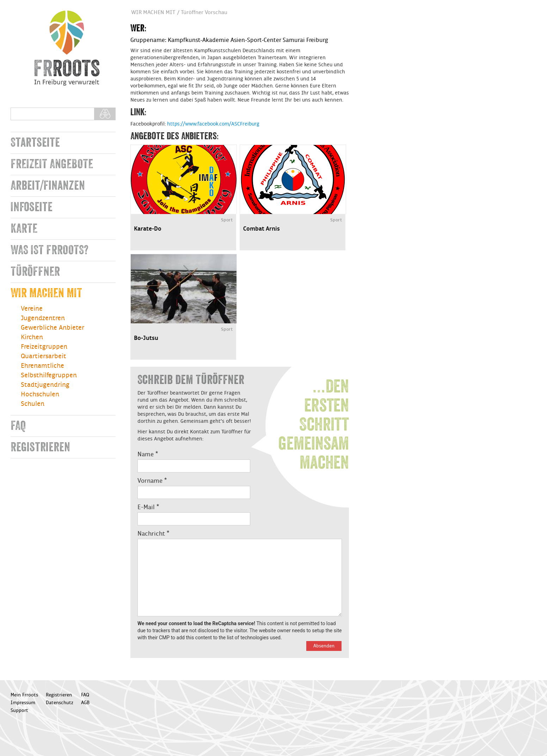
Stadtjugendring (45, 385)
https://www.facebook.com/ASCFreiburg (213, 124)
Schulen (33, 404)
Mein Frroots (24, 695)
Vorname (152, 481)
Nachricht (153, 534)
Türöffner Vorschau (204, 13)
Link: (138, 112)
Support (19, 711)
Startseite (35, 143)
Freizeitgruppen (44, 347)
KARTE (24, 229)
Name (148, 455)
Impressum (23, 703)
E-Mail (148, 507)
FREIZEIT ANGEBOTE (52, 164)
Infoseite (32, 207)
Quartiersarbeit (44, 356)
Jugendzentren (43, 318)
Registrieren (40, 447)
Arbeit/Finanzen (48, 186)
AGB (85, 703)
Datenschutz (60, 703)
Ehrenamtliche (42, 366)
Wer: (138, 28)
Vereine (32, 309)
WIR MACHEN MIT (46, 293)
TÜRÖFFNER (35, 272)
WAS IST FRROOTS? (50, 250)
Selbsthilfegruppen (49, 375)
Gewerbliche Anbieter (53, 328)
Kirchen (32, 337)
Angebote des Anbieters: (174, 136)
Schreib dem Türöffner (191, 380)
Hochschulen (40, 394)
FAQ (18, 426)
